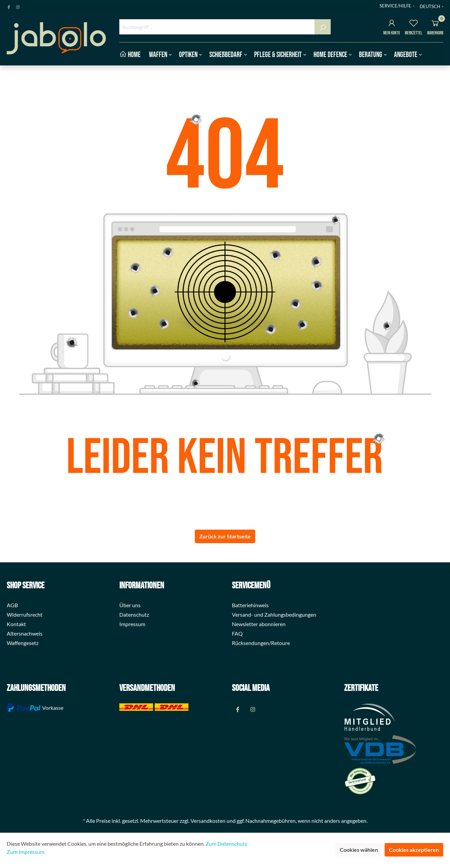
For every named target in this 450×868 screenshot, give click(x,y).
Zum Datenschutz (226, 844)
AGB (12, 605)
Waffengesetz (23, 643)
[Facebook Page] (9, 6)
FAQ (237, 633)
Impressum (132, 624)
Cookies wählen (359, 850)
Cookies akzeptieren (414, 850)
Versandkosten (208, 821)
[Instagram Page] (18, 6)
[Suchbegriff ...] (217, 27)
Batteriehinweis (250, 605)
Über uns (130, 605)
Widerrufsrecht (25, 614)
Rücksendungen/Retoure (261, 643)
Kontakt (16, 624)
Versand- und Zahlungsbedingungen (274, 614)
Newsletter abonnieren (259, 624)
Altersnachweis (25, 633)
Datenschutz (134, 614)
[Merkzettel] (414, 24)
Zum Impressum (26, 852)
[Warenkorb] (435, 24)
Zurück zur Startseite (225, 536)
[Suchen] (323, 27)
